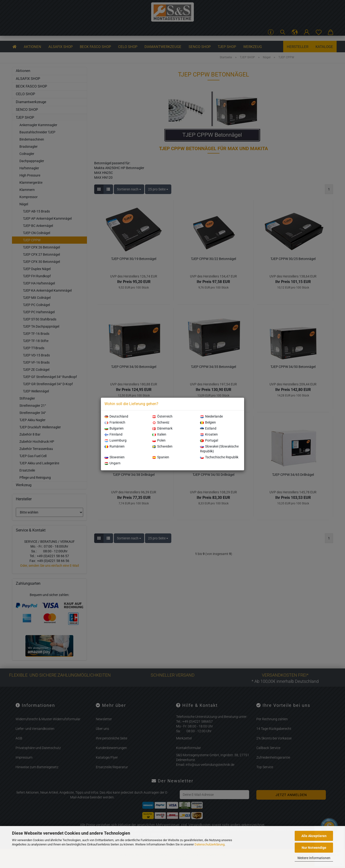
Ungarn (112, 463)
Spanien (161, 457)
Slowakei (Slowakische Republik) (219, 449)
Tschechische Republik (219, 457)
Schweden (162, 446)
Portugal (209, 440)
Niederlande (211, 416)
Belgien (208, 422)
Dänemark (162, 428)
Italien (159, 434)
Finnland (113, 434)
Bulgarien (114, 428)
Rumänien (115, 446)
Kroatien (209, 434)
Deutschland (116, 416)
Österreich (162, 416)
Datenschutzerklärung (210, 844)
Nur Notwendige (314, 848)
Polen (159, 440)
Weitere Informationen (314, 858)
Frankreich (115, 422)
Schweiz (161, 422)
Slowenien (115, 457)
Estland (208, 428)
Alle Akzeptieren (314, 836)
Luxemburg (115, 440)
